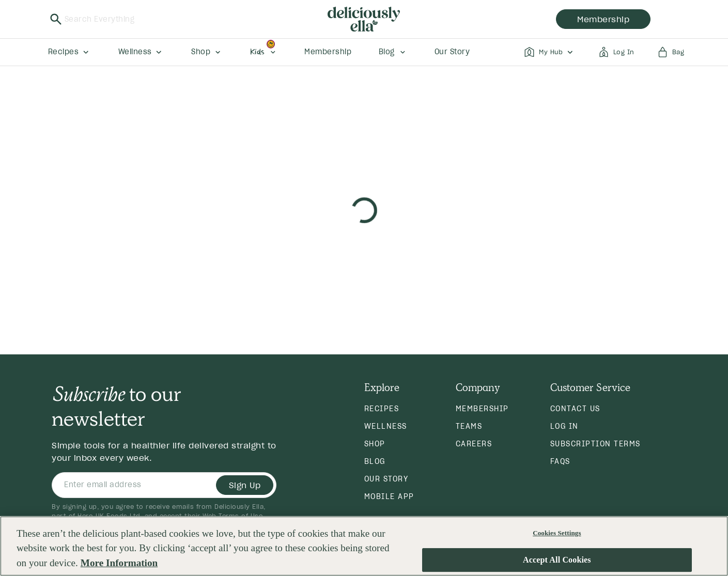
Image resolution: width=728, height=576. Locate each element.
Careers (474, 444)
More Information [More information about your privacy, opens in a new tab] (119, 563)
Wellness (386, 426)
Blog (375, 461)
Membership (482, 409)
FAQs (560, 461)
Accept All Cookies (557, 560)
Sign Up (245, 485)
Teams (469, 426)
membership (603, 19)
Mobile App (389, 496)
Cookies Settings (557, 533)
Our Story (386, 479)
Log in (564, 426)
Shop (375, 444)
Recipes (382, 409)
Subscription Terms (595, 444)
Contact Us (575, 409)
